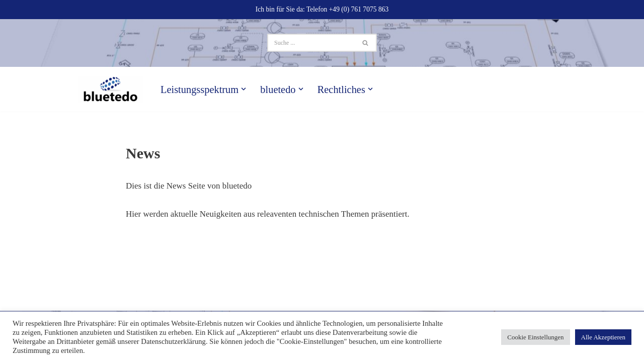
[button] (244, 89)
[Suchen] (311, 43)
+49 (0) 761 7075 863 (359, 9)
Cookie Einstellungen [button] (535, 337)
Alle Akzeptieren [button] (603, 337)
